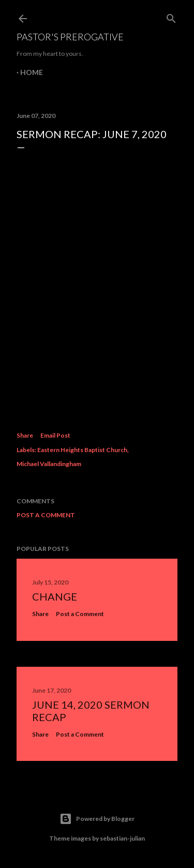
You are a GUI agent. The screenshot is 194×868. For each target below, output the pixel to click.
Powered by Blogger (97, 819)
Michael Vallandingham (49, 464)
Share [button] (25, 435)
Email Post (55, 435)
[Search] (171, 16)
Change (55, 596)
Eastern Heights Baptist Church (82, 450)
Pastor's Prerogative (70, 37)
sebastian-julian (122, 838)
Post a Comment (46, 515)
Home (32, 72)
